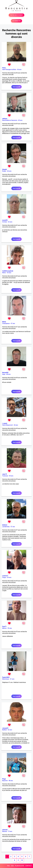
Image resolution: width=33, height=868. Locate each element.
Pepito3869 (6, 677)
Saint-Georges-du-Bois (9, 69)
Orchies (5, 222)
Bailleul (4, 730)
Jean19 (5, 474)
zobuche (5, 830)
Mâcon (4, 628)
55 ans (11, 476)
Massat (5, 831)
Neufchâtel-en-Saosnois (10, 120)
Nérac (4, 273)
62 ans (10, 222)
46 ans (19, 69)
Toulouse (5, 476)
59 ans (9, 577)
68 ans (8, 374)
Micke (4, 322)
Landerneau (6, 527)
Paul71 (4, 627)
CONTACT (29, 866)
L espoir (5, 423)
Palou (4, 68)
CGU (12, 866)
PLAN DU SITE (20, 866)
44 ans (16, 425)
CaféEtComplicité (8, 271)
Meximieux (6, 679)
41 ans (12, 679)
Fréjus (4, 577)
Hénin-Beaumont (7, 425)
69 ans (20, 120)
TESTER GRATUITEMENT (16, 15)
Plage (4, 779)
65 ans (9, 273)
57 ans (13, 527)
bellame (5, 525)
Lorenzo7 (5, 576)
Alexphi (5, 169)
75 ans (10, 831)
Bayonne (5, 781)
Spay (4, 374)
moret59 (5, 220)
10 (22, 860)
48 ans (11, 781)
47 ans (13, 323)
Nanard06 (5, 373)
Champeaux (6, 323)
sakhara (5, 119)
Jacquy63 (5, 728)
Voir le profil (16, 87)
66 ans (9, 171)
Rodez (4, 171)
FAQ (8, 866)
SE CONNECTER (16, 21)
